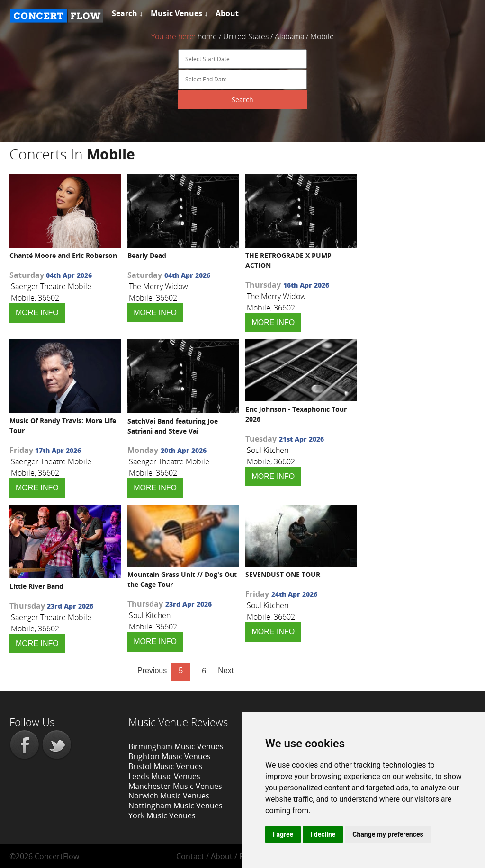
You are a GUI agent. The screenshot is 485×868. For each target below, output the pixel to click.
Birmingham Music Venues (176, 746)
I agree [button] (283, 834)
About (222, 856)
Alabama (289, 36)
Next (226, 670)
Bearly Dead (147, 255)
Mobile (322, 36)
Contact (190, 856)
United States (246, 36)
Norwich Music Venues (169, 796)
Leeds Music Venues (164, 776)
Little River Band (36, 586)
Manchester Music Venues (175, 786)
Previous (152, 670)
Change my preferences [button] (388, 834)
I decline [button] (323, 834)
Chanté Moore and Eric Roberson (63, 255)
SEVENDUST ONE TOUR (283, 574)
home (207, 36)
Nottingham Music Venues (175, 806)
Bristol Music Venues (166, 766)
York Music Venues (162, 815)
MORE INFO (37, 313)
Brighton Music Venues (170, 756)
